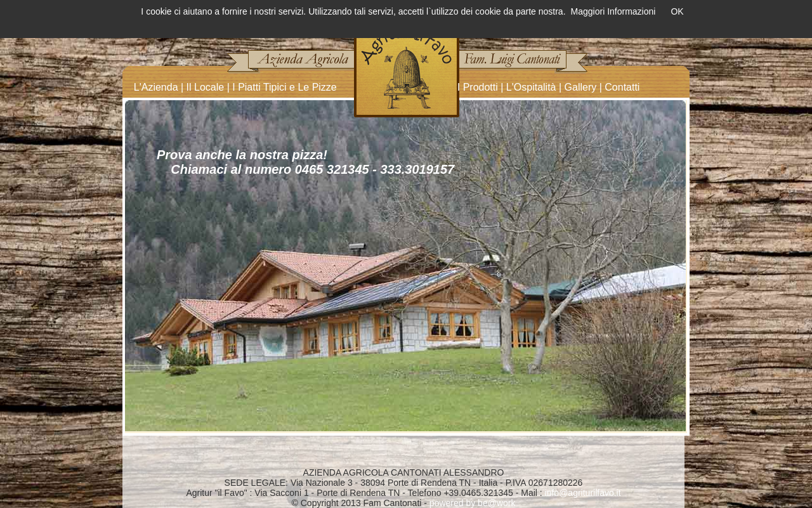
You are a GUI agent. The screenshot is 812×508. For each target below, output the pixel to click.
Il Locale (206, 87)
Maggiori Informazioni (613, 11)
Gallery (581, 87)
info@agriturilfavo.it (583, 493)
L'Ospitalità (531, 87)
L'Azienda (156, 87)
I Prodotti (478, 87)
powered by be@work (473, 503)
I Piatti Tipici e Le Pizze (285, 87)
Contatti (622, 87)
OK (677, 11)
